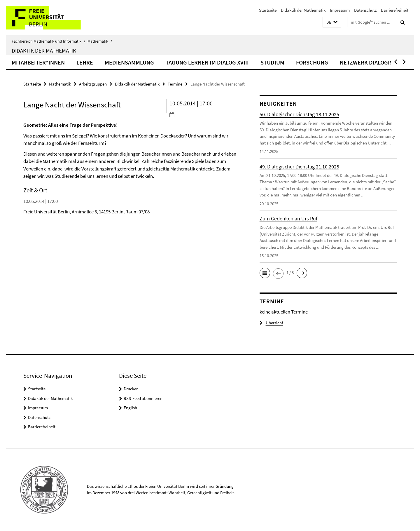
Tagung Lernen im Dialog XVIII (207, 62)
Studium (272, 62)
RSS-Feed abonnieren (143, 398)
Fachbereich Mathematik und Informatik (48, 41)
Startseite (268, 10)
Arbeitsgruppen (93, 84)
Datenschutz (365, 10)
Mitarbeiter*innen (38, 62)
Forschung (312, 62)
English (130, 408)
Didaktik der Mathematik (303, 10)
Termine (175, 84)
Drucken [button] (131, 389)
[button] (332, 22)
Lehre (85, 62)
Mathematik (100, 41)
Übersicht (271, 323)
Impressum (340, 10)
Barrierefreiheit (395, 10)
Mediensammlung (129, 62)
